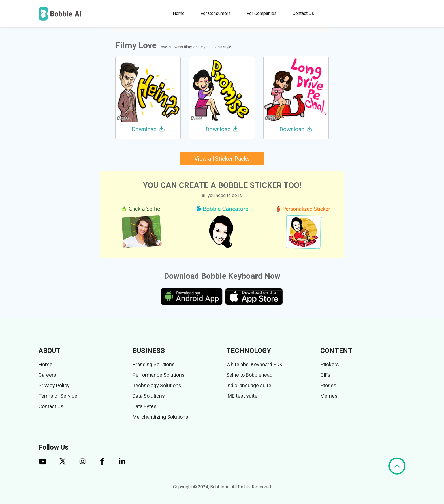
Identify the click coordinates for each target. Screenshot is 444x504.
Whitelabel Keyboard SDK (254, 364)
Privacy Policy (54, 385)
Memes (329, 396)
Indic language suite (249, 385)
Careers (47, 375)
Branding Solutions (154, 364)
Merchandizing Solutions (160, 417)
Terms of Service (58, 396)
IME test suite (242, 396)
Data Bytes (145, 406)
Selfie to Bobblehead (249, 375)
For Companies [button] (262, 13)
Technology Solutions (157, 385)
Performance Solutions (159, 375)
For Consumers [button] (216, 13)
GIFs (325, 375)
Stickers (330, 364)
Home (179, 13)
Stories (328, 385)
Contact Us (303, 13)
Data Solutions (149, 396)
